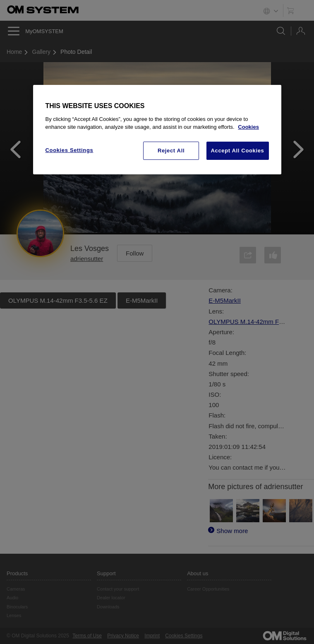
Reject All (171, 151)
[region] (157, 130)
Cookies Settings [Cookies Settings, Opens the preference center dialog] (70, 150)
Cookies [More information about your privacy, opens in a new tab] (248, 127)
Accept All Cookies (238, 151)
